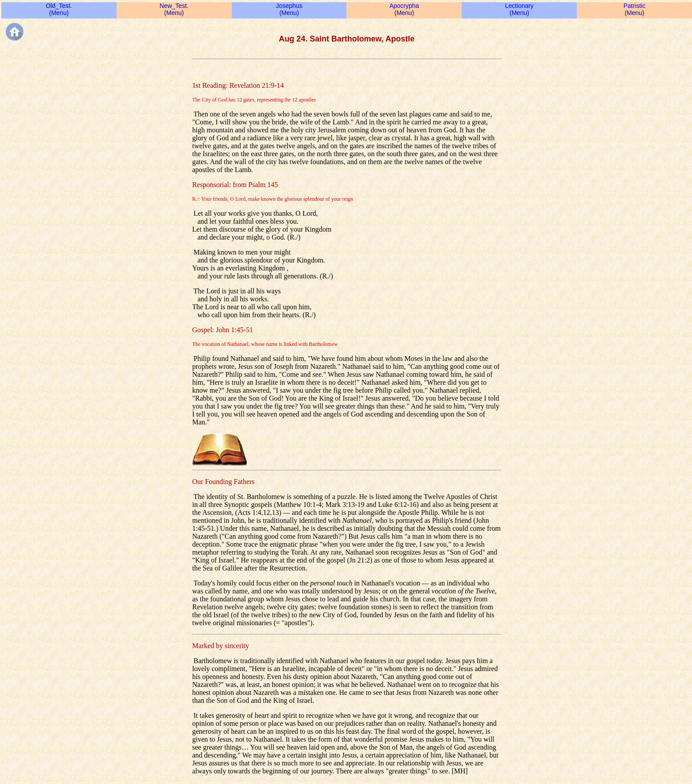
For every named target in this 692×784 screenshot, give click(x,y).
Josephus (289, 6)
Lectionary (519, 6)
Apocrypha (404, 6)
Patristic (635, 6)
